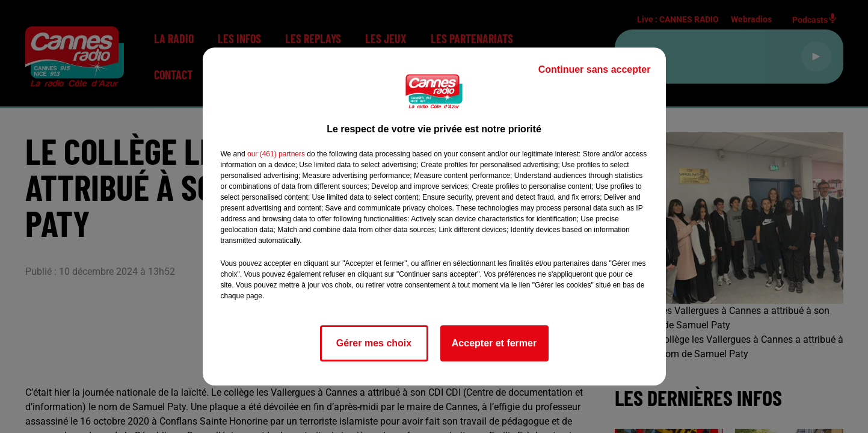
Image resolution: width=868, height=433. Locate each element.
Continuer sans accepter (595, 69)
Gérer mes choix (374, 343)
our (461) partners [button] (276, 154)
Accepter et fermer (494, 343)
